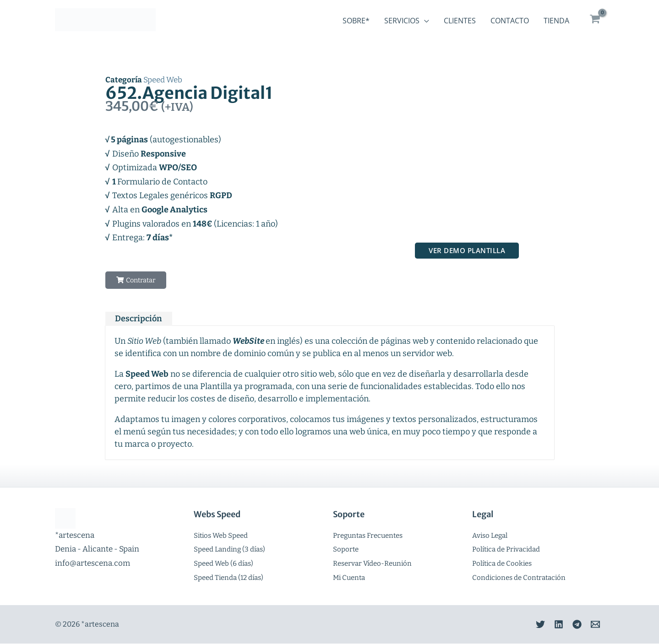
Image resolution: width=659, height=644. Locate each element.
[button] (137, 280)
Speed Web (163, 80)
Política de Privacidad (506, 550)
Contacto (510, 21)
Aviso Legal (490, 536)
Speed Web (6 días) (223, 564)
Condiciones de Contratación (519, 578)
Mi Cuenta (349, 578)
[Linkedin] (550, 625)
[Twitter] (527, 625)
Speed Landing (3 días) (229, 550)
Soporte (346, 550)
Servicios (402, 21)
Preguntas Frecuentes (368, 536)
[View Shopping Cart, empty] (595, 19)
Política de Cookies (502, 564)
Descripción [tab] (139, 319)
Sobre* (356, 21)
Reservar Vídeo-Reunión (372, 564)
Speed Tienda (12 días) (229, 578)
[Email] (595, 625)
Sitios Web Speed (221, 536)
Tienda (556, 21)
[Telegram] (572, 625)
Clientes (460, 21)
